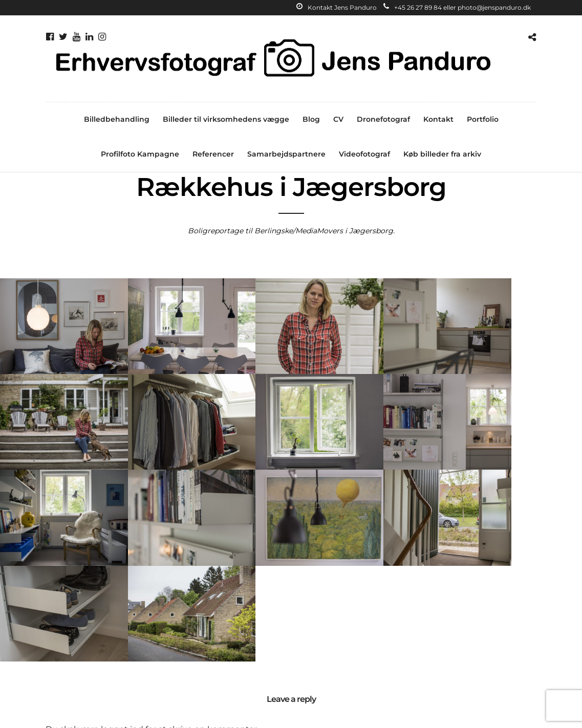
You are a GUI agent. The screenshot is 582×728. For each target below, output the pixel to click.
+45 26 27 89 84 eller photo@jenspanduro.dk (457, 7)
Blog (311, 119)
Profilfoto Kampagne (140, 154)
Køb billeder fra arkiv (442, 154)
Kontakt (438, 119)
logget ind (123, 608)
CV (338, 119)
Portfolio (483, 119)
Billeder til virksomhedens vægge (226, 119)
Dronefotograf (383, 119)
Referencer (213, 154)
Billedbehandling (117, 119)
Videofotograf (364, 154)
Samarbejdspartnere (286, 154)
